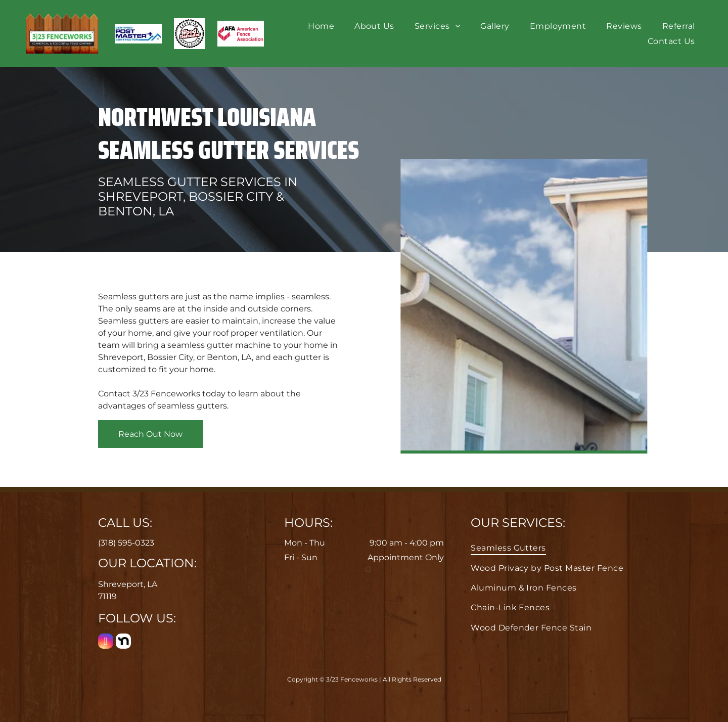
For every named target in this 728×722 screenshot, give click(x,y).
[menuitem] (321, 26)
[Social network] (123, 642)
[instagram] (106, 642)
